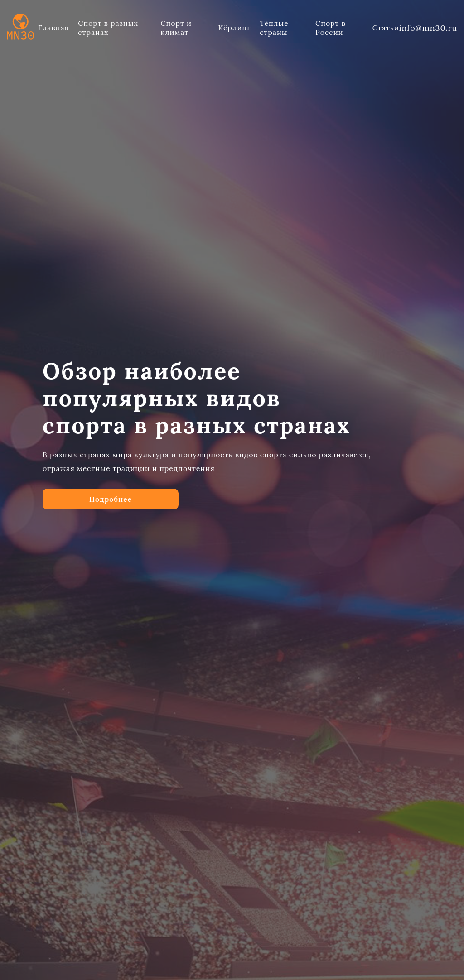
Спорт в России (331, 28)
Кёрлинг (234, 28)
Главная (53, 28)
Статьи (386, 28)
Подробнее (111, 494)
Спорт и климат (176, 28)
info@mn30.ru (428, 28)
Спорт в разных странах (108, 28)
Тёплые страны (274, 28)
